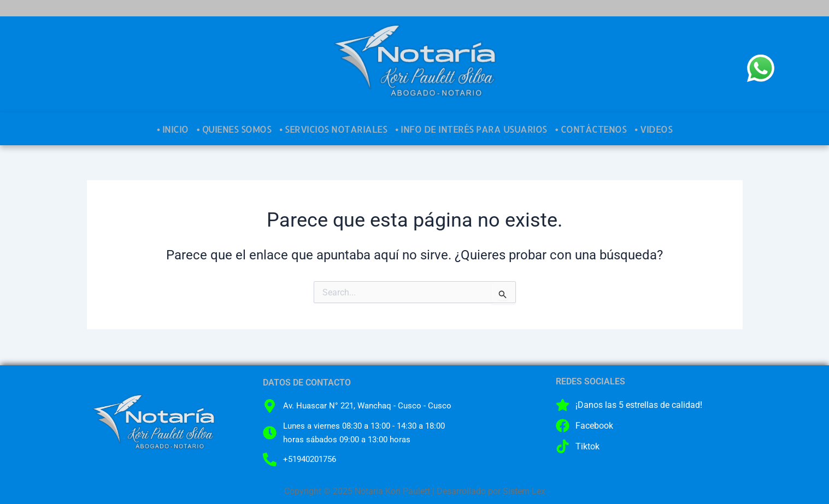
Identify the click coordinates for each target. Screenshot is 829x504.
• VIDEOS (653, 129)
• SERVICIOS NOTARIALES (333, 129)
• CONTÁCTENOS (591, 129)
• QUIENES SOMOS (234, 129)
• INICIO (173, 129)
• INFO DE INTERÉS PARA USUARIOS (471, 129)
